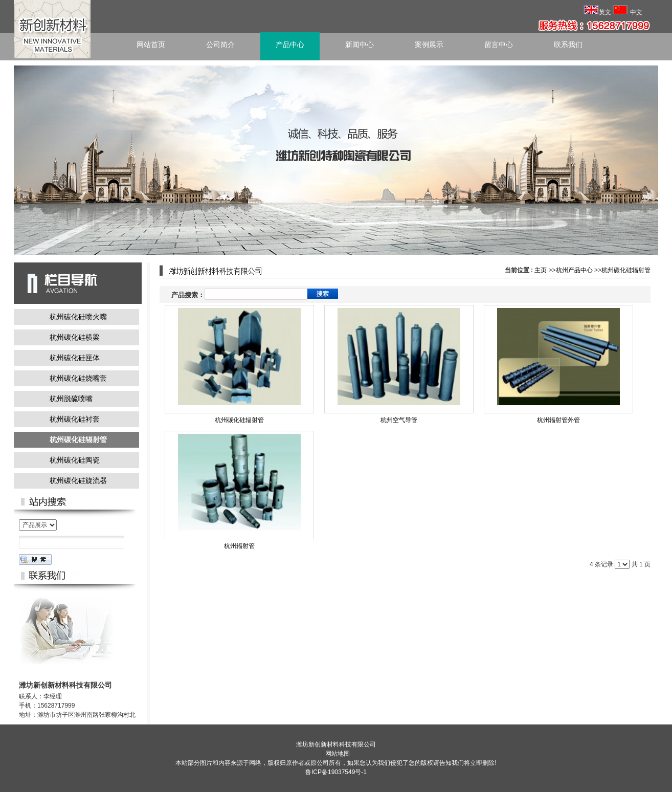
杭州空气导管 (399, 420)
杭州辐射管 (239, 546)
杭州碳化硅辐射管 (626, 270)
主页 (541, 270)
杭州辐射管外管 (558, 420)
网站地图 (338, 754)
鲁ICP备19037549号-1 (336, 772)
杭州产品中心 (574, 270)
